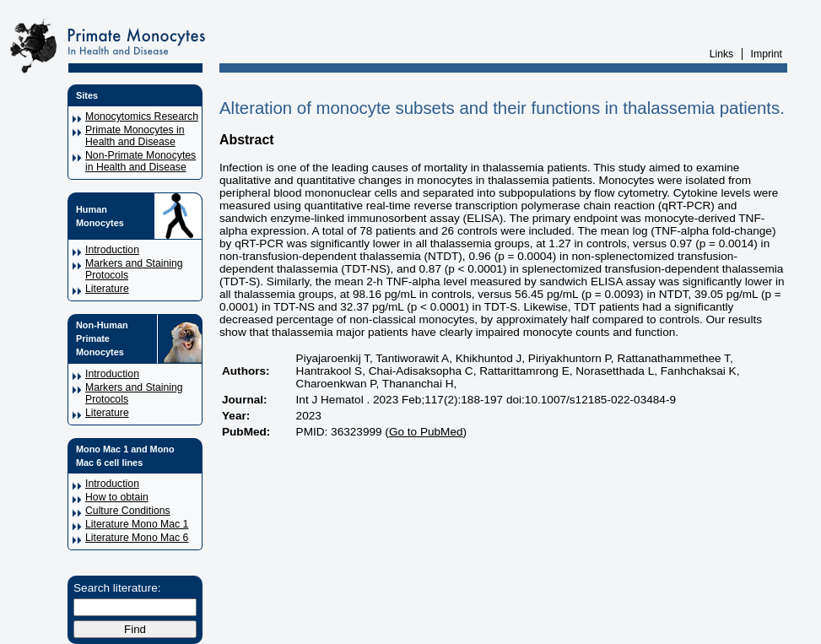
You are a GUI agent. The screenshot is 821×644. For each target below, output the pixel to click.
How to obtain (117, 497)
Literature (107, 289)
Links (722, 54)
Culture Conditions (128, 511)
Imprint (767, 54)
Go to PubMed (426, 432)
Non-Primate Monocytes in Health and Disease (140, 161)
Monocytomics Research (142, 116)
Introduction (112, 250)
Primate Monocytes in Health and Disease (135, 136)
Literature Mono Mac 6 (137, 538)
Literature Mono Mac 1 (137, 524)
